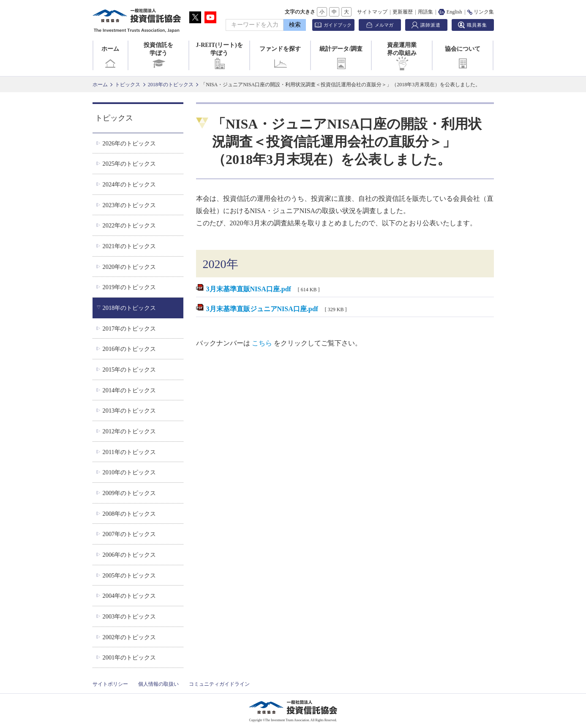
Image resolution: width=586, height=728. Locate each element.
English (450, 12)
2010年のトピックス (129, 472)
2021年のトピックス (129, 246)
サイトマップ (372, 12)
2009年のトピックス (129, 493)
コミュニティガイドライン (219, 684)
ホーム (110, 58)
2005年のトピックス (129, 575)
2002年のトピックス (129, 637)
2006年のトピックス (129, 555)
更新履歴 (403, 12)
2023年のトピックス (129, 205)
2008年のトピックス (129, 514)
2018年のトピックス (171, 85)
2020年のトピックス (129, 267)
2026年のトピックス (129, 143)
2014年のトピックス (129, 390)
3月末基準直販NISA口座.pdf (249, 289)
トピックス (128, 85)
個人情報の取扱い (158, 684)
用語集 (425, 12)
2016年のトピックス (129, 349)
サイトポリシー (110, 684)
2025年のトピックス (129, 164)
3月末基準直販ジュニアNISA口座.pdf (262, 309)
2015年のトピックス (129, 369)
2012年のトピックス (129, 431)
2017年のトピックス (129, 328)
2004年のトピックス (129, 596)
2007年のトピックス (129, 534)
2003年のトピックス (129, 616)
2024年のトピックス (129, 184)
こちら (262, 343)
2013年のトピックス (129, 411)
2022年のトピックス (129, 225)
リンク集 (481, 12)
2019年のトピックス (129, 287)
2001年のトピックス (129, 657)
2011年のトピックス (129, 452)
